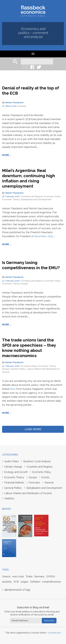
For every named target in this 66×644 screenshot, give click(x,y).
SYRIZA (51, 576)
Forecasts (34, 483)
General (22, 106)
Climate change (13, 467)
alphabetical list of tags (17, 590)
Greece (6, 576)
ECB (16, 582)
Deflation (35, 582)
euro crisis (18, 576)
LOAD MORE (33, 429)
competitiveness (52, 582)
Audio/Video (12, 461)
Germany (39, 576)
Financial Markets (14, 483)
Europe (24, 284)
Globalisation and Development (36, 199)
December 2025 (44, 236)
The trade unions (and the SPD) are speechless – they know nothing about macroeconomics (29, 348)
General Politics (18, 369)
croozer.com (55, 633)
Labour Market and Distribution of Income (28, 493)
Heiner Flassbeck (14, 103)
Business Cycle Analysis (37, 461)
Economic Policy (52, 196)
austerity (7, 582)
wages (24, 582)
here (13, 389)
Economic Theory (11, 199)
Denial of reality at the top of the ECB (30, 91)
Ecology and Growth (16, 472)
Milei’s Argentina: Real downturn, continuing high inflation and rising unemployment (29, 178)
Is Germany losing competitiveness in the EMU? (31, 265)
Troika (29, 576)
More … (7, 155)
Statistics (9, 498)
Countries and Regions (32, 196)
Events (45, 477)
